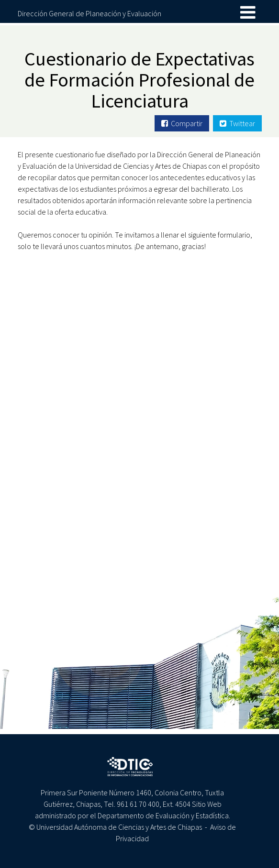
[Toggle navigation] (248, 13)
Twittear (237, 123)
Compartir (182, 123)
